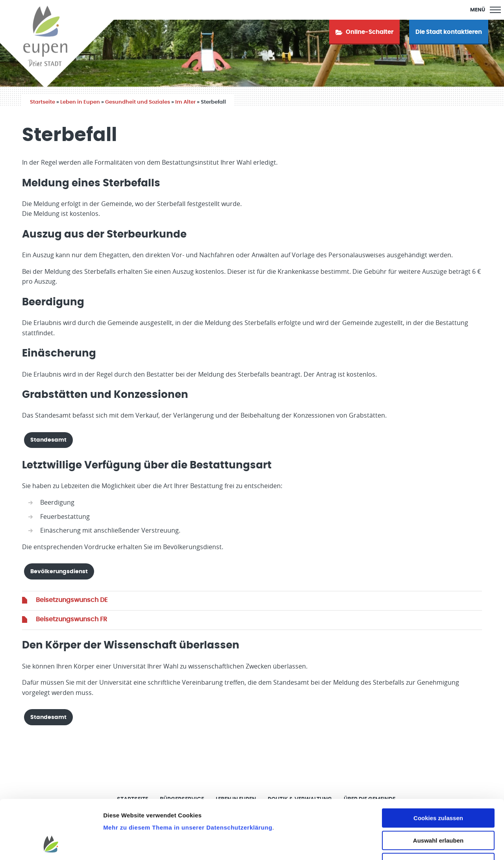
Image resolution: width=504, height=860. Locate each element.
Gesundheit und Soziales (138, 102)
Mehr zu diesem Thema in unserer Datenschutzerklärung (188, 775)
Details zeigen (419, 844)
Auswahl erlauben (438, 788)
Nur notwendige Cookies (438, 810)
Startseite (43, 102)
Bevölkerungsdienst (59, 571)
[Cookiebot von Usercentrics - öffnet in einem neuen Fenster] (51, 845)
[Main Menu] (485, 10)
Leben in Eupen (80, 102)
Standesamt (48, 440)
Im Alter (185, 102)
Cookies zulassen (438, 766)
